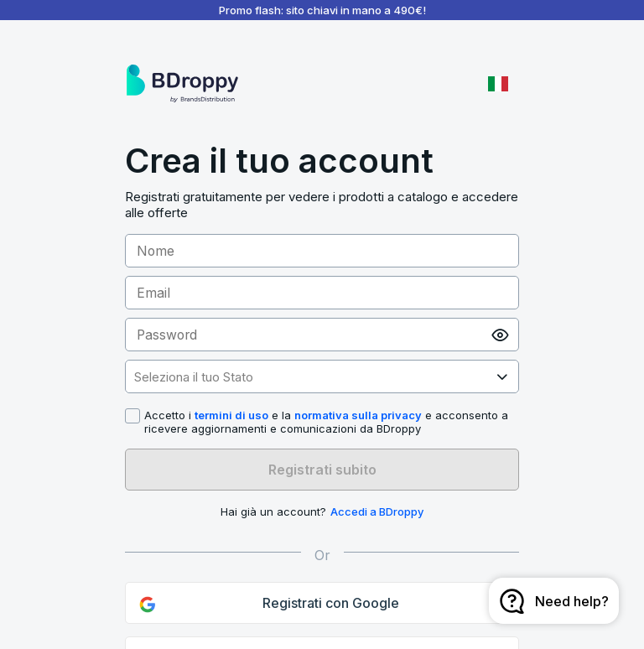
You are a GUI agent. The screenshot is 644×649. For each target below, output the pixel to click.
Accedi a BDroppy (377, 511)
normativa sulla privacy (358, 415)
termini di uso (231, 415)
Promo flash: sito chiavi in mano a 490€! (322, 10)
